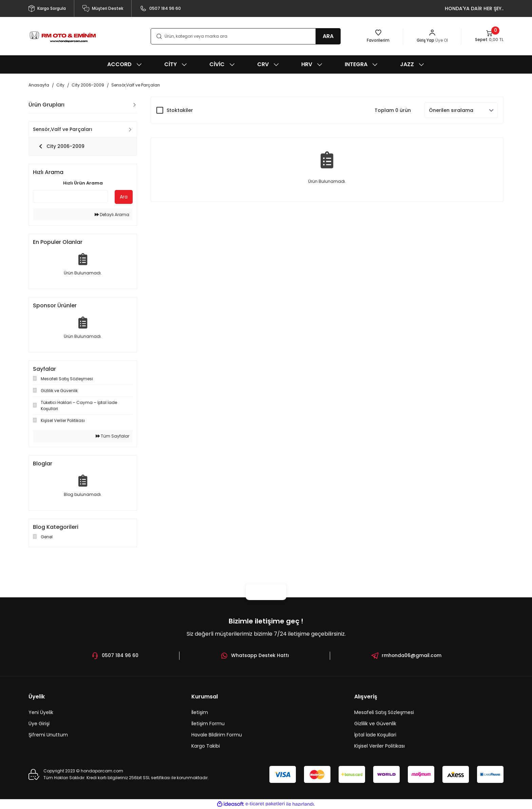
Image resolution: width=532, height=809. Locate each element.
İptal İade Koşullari (375, 735)
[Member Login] (432, 36)
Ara (124, 197)
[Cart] (489, 36)
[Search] (246, 36)
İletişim (200, 712)
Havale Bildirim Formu (217, 735)
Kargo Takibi (206, 746)
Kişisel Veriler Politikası (379, 746)
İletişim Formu (208, 724)
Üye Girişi (39, 724)
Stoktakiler (180, 110)
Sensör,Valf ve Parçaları (136, 85)
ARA (328, 36)
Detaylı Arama (112, 215)
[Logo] (62, 36)
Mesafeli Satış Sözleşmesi (384, 712)
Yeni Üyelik (41, 712)
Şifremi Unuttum (48, 735)
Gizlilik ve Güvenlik (375, 724)
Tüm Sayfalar (112, 436)
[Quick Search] (70, 196)
